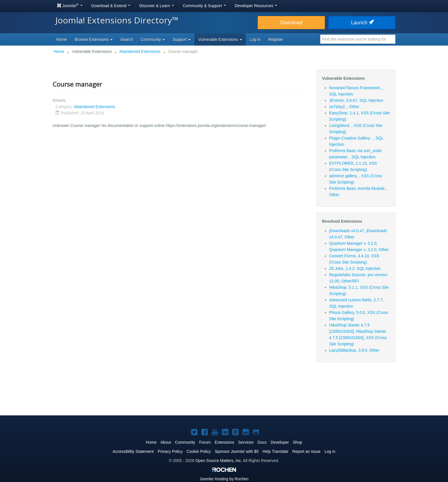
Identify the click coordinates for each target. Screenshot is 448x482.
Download (291, 23)
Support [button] (182, 39)
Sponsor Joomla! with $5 (237, 451)
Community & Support (204, 6)
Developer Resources (256, 6)
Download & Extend (111, 6)
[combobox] (358, 39)
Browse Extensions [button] (94, 39)
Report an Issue (306, 451)
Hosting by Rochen (224, 479)
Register (276, 39)
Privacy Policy (170, 451)
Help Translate (275, 451)
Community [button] (153, 39)
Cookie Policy (199, 451)
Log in (255, 39)
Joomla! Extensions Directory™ (117, 20)
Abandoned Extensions (95, 107)
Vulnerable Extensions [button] (220, 39)
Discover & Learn (156, 6)
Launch (362, 23)
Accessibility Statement (133, 451)
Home (62, 39)
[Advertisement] (224, 392)
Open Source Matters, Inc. (219, 461)
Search (127, 39)
